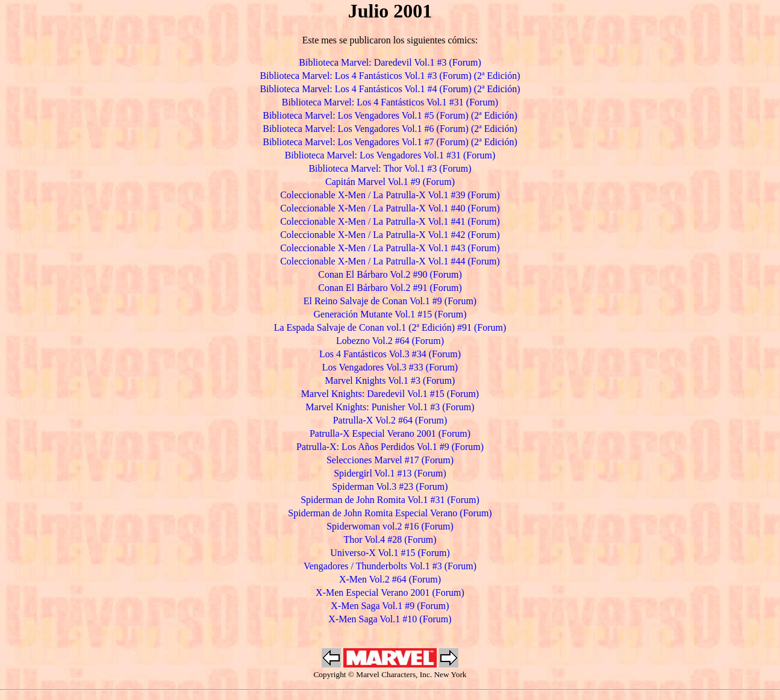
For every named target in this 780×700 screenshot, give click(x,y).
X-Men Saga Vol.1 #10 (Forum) (390, 619)
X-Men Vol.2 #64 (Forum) (390, 579)
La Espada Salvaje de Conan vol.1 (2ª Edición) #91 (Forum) (390, 327)
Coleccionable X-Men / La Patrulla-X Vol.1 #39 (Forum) (390, 195)
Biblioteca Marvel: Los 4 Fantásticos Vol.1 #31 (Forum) (390, 102)
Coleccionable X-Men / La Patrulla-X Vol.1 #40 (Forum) (390, 208)
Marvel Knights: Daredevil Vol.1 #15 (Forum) (390, 394)
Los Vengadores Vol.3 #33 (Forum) (390, 367)
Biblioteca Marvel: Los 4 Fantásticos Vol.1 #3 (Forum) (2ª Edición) (390, 76)
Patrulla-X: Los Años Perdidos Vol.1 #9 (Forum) (390, 447)
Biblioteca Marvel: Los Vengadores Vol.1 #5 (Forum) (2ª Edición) (390, 115)
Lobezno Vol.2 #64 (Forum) (390, 341)
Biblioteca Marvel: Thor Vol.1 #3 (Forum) (390, 168)
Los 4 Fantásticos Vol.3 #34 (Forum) (390, 354)
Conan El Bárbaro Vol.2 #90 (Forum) (390, 274)
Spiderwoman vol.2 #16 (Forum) (390, 526)
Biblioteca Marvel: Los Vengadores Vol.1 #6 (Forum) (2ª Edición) (390, 129)
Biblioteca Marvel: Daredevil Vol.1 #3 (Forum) (390, 62)
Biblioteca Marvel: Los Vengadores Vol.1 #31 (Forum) (390, 155)
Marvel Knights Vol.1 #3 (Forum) (390, 380)
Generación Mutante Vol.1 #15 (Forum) (390, 314)
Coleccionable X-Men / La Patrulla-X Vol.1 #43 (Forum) (390, 248)
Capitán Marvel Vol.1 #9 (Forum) (390, 182)
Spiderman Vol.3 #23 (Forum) (390, 486)
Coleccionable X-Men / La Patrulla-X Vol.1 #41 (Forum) (390, 221)
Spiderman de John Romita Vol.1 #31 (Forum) (390, 500)
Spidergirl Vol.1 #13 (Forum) (390, 473)
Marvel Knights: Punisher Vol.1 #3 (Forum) (390, 407)
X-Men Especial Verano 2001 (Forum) (390, 592)
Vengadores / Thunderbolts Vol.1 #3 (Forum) (390, 566)
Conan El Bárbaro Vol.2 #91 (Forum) (390, 288)
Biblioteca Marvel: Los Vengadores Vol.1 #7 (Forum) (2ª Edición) (390, 142)
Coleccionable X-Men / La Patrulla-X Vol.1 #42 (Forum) (390, 235)
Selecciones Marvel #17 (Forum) (390, 460)
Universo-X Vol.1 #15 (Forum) (390, 553)
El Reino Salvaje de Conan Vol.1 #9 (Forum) (390, 301)
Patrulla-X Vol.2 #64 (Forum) (390, 420)
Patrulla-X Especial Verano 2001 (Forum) (390, 433)
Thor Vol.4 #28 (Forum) (390, 539)
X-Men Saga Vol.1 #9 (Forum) (390, 606)
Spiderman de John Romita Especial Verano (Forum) (390, 513)
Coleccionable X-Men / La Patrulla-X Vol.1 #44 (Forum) (390, 261)
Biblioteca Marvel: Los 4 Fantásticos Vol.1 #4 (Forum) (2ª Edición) (390, 89)
